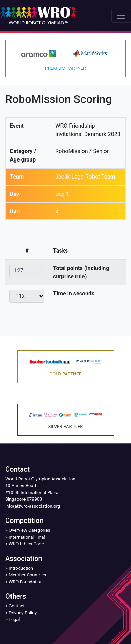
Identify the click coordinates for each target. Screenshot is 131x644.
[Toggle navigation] (121, 16)
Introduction (21, 568)
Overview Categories (29, 530)
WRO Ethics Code (26, 544)
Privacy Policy (23, 613)
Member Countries (27, 575)
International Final (27, 537)
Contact (17, 606)
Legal (14, 619)
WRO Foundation (26, 582)
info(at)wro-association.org (33, 506)
